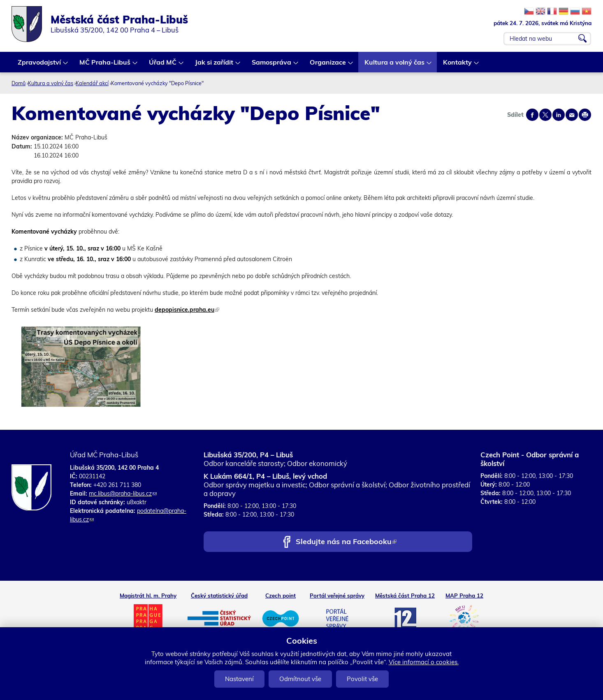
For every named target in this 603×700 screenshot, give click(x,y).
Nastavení (239, 679)
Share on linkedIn (559, 115)
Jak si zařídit (215, 65)
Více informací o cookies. (424, 662)
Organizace (328, 65)
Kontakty (458, 65)
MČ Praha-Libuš (105, 65)
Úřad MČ (163, 65)
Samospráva (272, 65)
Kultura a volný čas (395, 65)
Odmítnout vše (300, 679)
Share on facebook (532, 115)
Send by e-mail (572, 115)
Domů (19, 83)
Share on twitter (545, 115)
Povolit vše (362, 679)
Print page (585, 115)
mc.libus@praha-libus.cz (123, 494)
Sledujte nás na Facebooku (346, 542)
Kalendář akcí (92, 83)
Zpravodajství (40, 65)
